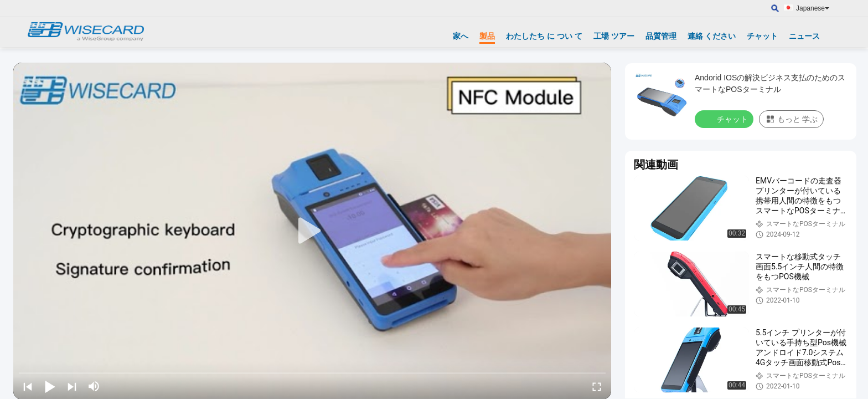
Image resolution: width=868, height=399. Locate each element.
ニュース (804, 36)
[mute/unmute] (94, 386)
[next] (72, 386)
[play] (312, 231)
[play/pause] (50, 386)
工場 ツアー (614, 36)
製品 (487, 36)
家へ (461, 36)
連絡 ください (712, 36)
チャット (762, 36)
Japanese (813, 8)
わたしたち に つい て (544, 36)
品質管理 (661, 36)
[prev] (28, 386)
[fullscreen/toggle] (597, 386)
